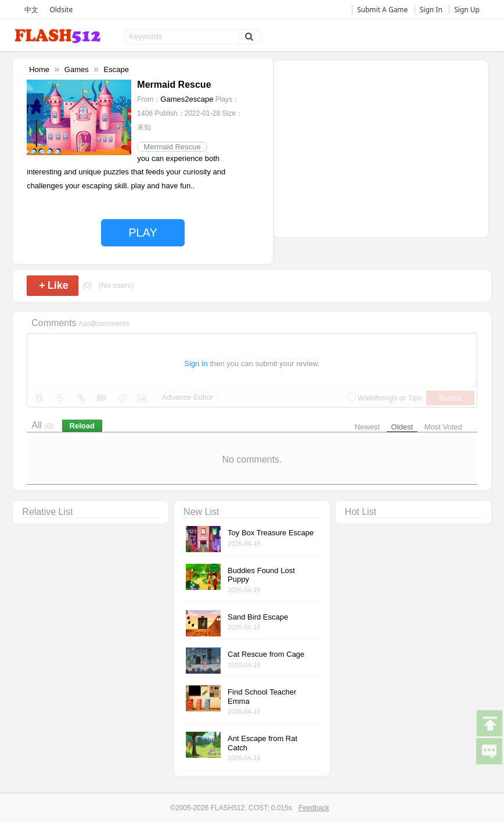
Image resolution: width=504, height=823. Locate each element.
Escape (116, 69)
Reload (82, 426)
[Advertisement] (381, 148)
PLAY (143, 232)
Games (77, 69)
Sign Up (467, 10)
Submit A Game (382, 10)
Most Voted (443, 427)
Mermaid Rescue (172, 147)
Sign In (431, 10)
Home (39, 69)
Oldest (402, 427)
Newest (367, 427)
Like (54, 285)
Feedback (314, 808)
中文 (31, 10)
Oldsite (61, 10)
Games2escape (187, 99)
